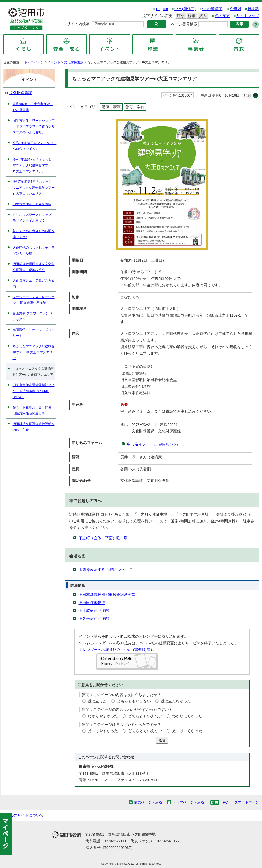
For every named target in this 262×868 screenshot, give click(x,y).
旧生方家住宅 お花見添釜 (32, 204)
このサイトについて (27, 815)
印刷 (247, 95)
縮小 (180, 16)
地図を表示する (105, 570)
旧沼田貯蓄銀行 (92, 603)
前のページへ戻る (148, 802)
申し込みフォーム (156, 444)
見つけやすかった (103, 731)
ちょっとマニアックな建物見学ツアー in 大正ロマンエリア (34, 352)
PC (225, 802)
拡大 (202, 16)
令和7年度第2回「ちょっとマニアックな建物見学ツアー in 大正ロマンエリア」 (34, 165)
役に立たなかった (176, 701)
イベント (54, 62)
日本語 (253, 9)
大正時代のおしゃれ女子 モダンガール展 (34, 251)
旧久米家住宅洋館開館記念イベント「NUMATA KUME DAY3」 (34, 391)
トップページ (34, 62)
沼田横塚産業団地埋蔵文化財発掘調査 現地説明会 (34, 267)
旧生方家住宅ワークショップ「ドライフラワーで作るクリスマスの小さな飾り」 (34, 126)
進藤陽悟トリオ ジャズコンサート (34, 333)
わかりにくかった (187, 716)
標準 (191, 16)
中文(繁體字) (213, 9)
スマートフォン (247, 802)
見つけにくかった (187, 731)
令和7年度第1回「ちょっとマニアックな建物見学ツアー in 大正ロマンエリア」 (34, 188)
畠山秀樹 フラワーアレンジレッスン (32, 316)
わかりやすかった (103, 716)
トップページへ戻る (188, 802)
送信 (162, 740)
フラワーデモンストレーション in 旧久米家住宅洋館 (34, 300)
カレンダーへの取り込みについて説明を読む (117, 650)
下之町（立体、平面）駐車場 (103, 538)
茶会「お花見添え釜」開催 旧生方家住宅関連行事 (34, 410)
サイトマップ (248, 16)
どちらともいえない (134, 701)
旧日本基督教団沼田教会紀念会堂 (107, 595)
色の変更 (222, 16)
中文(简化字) (185, 9)
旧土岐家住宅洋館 (94, 611)
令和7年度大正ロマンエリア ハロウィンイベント (34, 146)
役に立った (97, 701)
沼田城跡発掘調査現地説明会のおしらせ (34, 427)
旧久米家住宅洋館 (94, 619)
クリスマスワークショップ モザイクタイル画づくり (34, 218)
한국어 (236, 9)
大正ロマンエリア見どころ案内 (34, 283)
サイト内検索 (78, 24)
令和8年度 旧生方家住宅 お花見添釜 (33, 107)
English (162, 9)
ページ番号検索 (184, 24)
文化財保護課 (74, 62)
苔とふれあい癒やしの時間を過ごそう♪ (34, 234)
